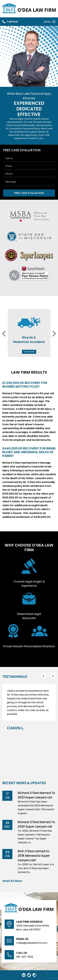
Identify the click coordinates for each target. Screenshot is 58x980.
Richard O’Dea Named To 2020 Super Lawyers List (36, 824)
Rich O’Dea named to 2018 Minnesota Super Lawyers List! (34, 856)
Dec (7, 827)
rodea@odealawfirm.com (32, 943)
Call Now (13, 22)
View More (29, 352)
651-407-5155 (25, 957)
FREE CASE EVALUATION (29, 193)
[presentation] (4, 334)
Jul (7, 798)
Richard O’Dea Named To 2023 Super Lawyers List (36, 795)
